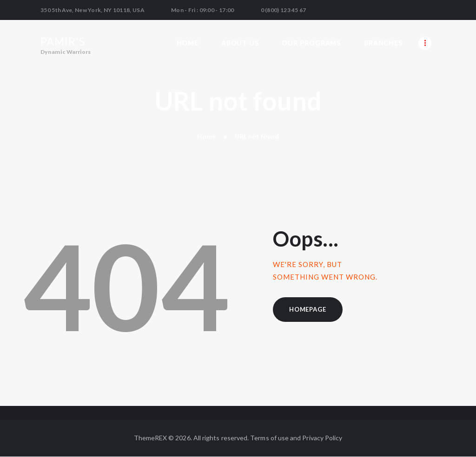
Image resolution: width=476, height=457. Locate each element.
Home (206, 136)
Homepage (307, 309)
